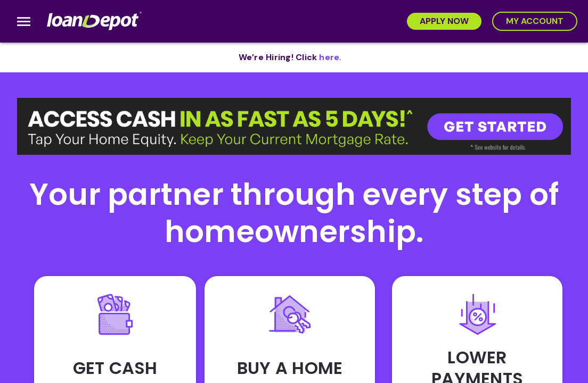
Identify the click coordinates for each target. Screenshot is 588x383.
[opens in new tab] (329, 57)
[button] (294, 126)
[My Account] (535, 21)
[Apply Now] (444, 21)
